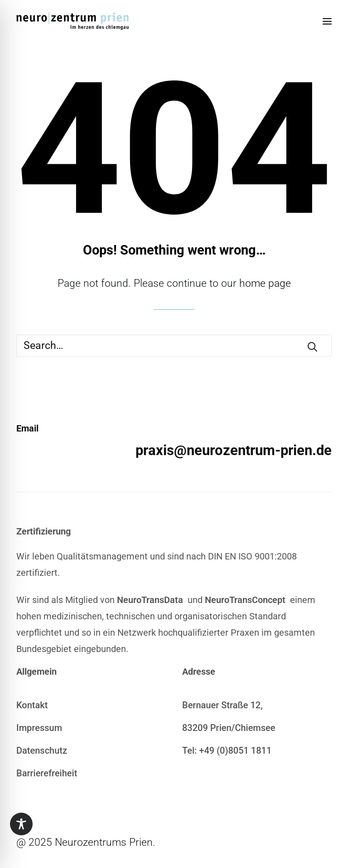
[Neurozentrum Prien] (72, 21)
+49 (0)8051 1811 (235, 750)
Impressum (39, 728)
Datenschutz (42, 750)
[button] (327, 21)
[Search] (174, 346)
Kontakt (32, 705)
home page (265, 283)
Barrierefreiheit (47, 773)
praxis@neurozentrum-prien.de (234, 450)
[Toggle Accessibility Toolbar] (21, 824)
